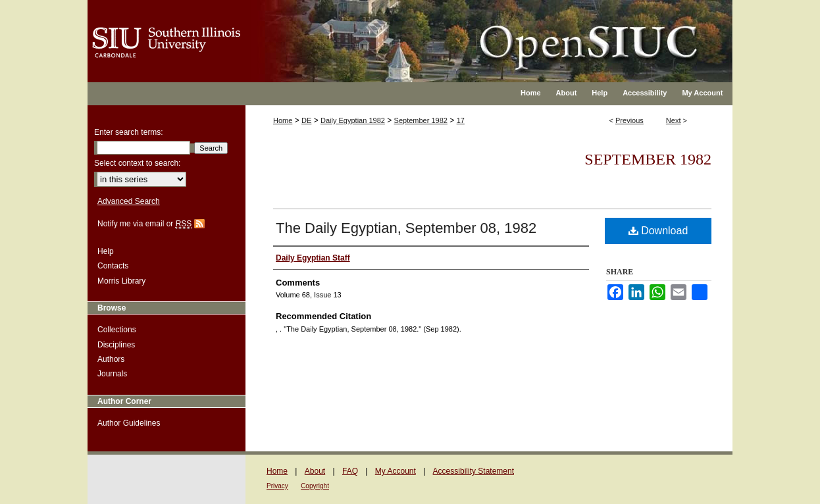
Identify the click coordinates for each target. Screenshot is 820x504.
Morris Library (121, 281)
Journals (112, 374)
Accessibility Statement (474, 471)
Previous (629, 120)
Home (283, 120)
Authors (111, 359)
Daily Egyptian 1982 (353, 120)
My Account (396, 471)
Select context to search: (137, 163)
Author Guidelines (129, 423)
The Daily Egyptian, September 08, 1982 (406, 228)
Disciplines (116, 345)
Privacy (277, 486)
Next (674, 120)
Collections (117, 330)
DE (306, 120)
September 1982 (421, 120)
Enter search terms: (129, 132)
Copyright (315, 486)
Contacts (113, 266)
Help (106, 251)
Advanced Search (129, 201)
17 (461, 120)
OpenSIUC (452, 33)
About (315, 471)
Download (658, 231)
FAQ (350, 471)
